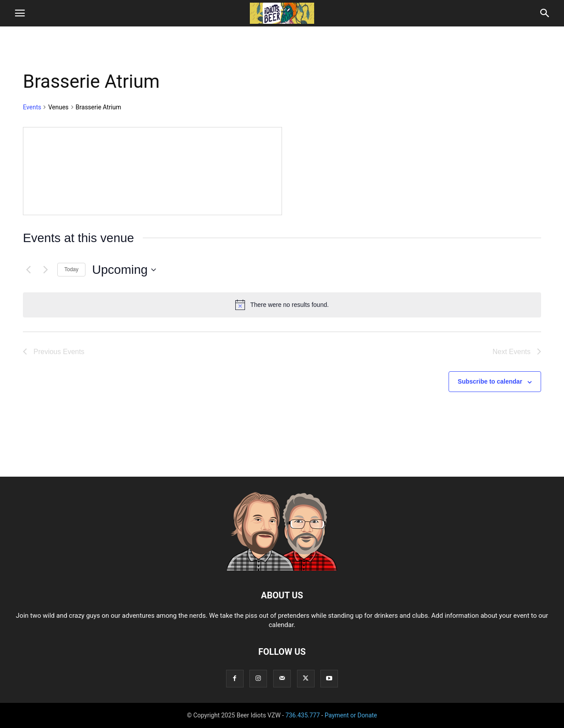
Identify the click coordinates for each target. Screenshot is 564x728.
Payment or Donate (351, 715)
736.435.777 (303, 715)
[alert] (282, 305)
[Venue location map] (152, 171)
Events (32, 107)
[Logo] (282, 568)
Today (71, 269)
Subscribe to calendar (490, 381)
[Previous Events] (28, 270)
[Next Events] (45, 270)
